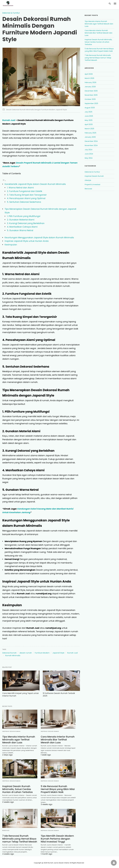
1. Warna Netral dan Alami (20, 188)
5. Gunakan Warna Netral (20, 230)
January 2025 (90, 137)
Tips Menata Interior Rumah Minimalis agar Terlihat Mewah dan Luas (18, 738)
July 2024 (88, 150)
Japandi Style (58, 653)
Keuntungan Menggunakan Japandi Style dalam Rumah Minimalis (39, 237)
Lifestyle (88, 180)
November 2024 (91, 145)
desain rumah (26, 653)
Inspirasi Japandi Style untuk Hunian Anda (27, 241)
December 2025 (91, 91)
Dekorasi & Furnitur (11, 13)
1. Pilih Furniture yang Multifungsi (24, 216)
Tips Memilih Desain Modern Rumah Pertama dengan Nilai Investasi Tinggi (58, 837)
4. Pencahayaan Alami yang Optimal (26, 198)
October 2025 (90, 99)
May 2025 (89, 120)
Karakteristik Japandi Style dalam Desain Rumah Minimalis (35, 184)
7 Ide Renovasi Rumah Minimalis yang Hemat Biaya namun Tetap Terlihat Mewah (20, 837)
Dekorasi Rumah (9, 653)
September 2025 (91, 103)
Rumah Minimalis (13, 655)
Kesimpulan (11, 245)
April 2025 (89, 124)
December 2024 (91, 141)
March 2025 (89, 129)
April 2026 (89, 74)
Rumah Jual (9, 120)
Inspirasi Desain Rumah (11, 730)
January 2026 (90, 87)
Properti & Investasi (93, 184)
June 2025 (89, 116)
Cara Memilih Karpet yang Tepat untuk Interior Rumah (17, 693)
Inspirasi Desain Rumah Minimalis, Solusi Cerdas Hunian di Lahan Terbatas (17, 788)
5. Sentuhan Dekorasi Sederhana (24, 202)
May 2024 (89, 158)
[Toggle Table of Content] (4, 180)
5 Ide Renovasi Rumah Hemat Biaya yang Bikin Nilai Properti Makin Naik (58, 788)
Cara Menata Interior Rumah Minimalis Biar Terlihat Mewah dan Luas (58, 738)
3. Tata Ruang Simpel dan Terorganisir (27, 195)
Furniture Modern (42, 653)
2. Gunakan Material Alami (21, 220)
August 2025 (90, 108)
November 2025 (91, 95)
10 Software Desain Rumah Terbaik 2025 (57, 693)
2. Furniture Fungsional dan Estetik (25, 191)
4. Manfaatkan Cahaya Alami (22, 227)
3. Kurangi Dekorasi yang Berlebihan (26, 223)
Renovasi (6, 829)
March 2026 (89, 78)
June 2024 (89, 154)
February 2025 (90, 133)
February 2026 (90, 82)
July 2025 (88, 112)
